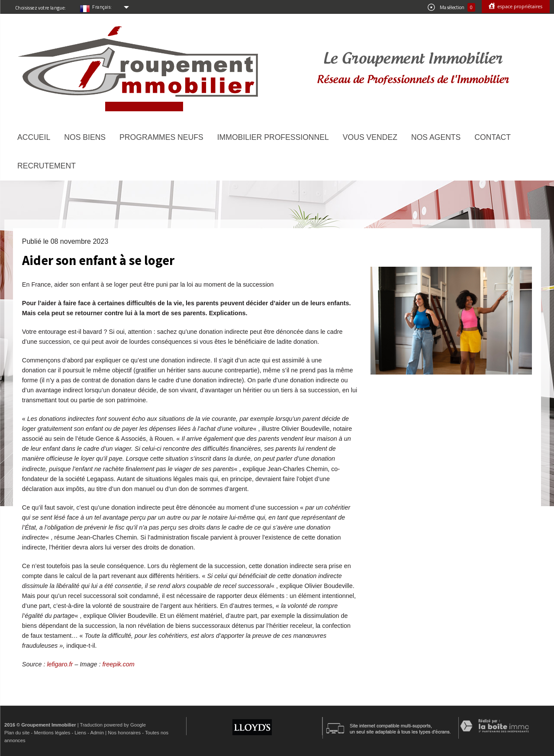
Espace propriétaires (519, 6)
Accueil (34, 137)
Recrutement (47, 166)
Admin (97, 733)
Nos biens (85, 137)
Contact (493, 137)
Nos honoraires (124, 733)
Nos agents (436, 137)
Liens (80, 733)
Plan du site (17, 733)
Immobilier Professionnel (273, 137)
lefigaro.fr (60, 664)
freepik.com (118, 664)
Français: (102, 7)
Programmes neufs (161, 137)
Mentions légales (52, 733)
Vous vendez (370, 137)
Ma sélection (451, 7)
